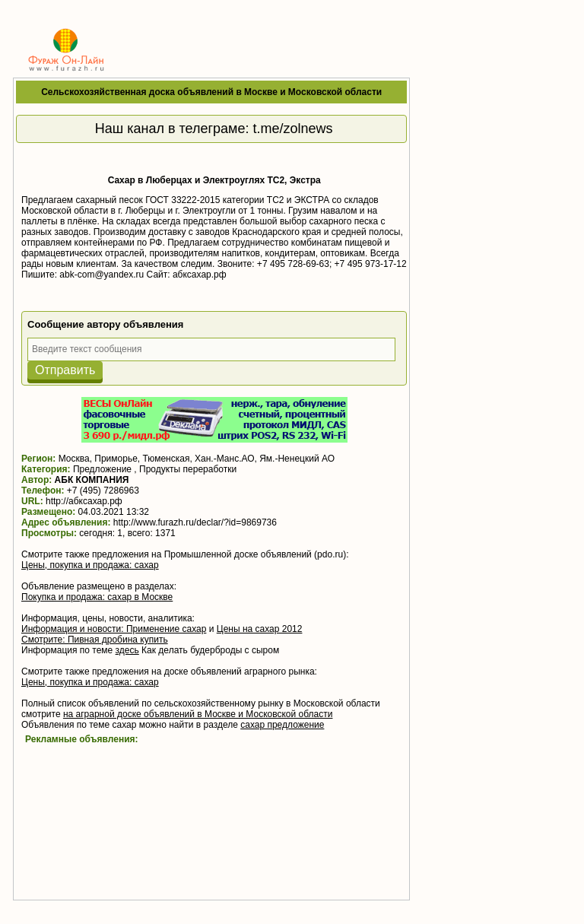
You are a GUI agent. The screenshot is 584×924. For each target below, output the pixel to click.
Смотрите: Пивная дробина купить (95, 640)
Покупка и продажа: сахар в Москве (97, 597)
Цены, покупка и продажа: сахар (90, 565)
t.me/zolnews (293, 129)
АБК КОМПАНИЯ (92, 480)
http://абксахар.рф (84, 501)
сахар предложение (282, 725)
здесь (127, 650)
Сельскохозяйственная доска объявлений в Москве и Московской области (211, 92)
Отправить (65, 370)
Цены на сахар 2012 (260, 629)
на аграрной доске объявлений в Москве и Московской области (198, 714)
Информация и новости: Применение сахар (114, 629)
